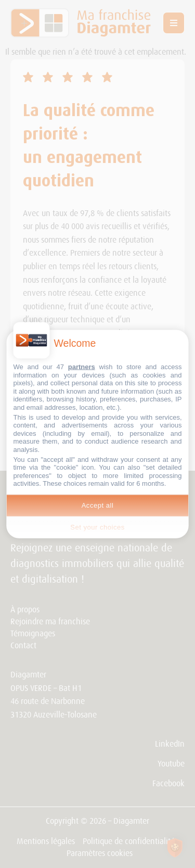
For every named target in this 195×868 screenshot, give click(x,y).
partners (82, 367)
